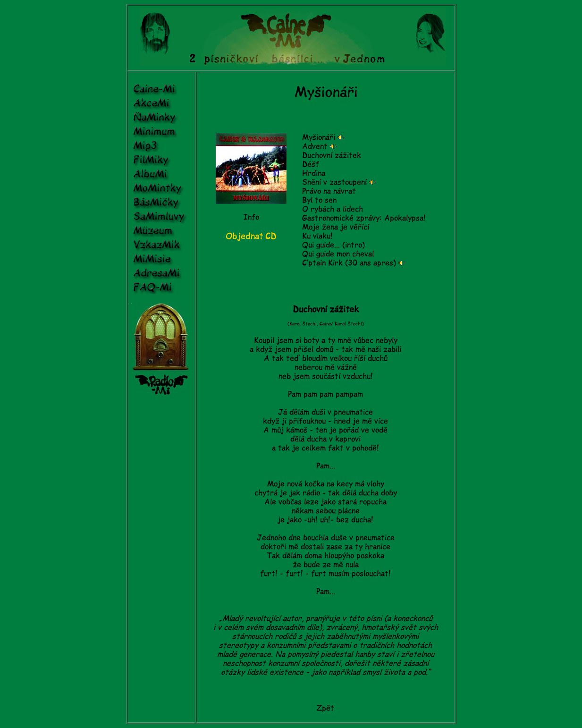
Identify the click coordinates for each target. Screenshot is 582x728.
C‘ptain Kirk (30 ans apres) (349, 263)
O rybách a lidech (333, 209)
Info (251, 217)
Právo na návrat (329, 191)
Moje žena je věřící (336, 227)
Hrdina (314, 173)
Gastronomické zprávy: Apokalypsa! (364, 218)
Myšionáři (319, 137)
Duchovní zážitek (332, 155)
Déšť (311, 164)
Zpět (325, 708)
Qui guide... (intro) (333, 245)
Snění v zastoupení (334, 182)
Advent (315, 146)
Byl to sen (319, 200)
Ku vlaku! (317, 236)
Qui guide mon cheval (338, 254)
